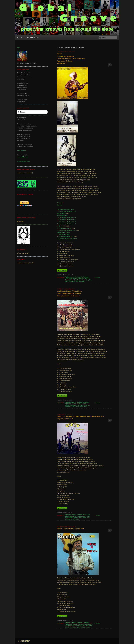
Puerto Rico (85, 280)
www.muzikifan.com (22, 157)
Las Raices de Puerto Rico (65, 209)
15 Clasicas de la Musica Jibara (67, 239)
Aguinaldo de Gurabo (86, 624)
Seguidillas (68, 407)
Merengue (87, 516)
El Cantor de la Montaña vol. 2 (66, 230)
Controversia (69, 405)
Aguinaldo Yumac (81, 404)
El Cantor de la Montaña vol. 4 (66, 224)
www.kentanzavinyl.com (23, 161)
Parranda (80, 405)
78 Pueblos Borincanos (64, 228)
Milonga (67, 518)
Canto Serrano (73, 516)
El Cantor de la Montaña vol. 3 (66, 222)
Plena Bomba (77, 280)
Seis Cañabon (82, 518)
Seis (90, 280)
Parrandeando (61, 213)
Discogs (59, 205)
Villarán (77, 519)
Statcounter (20, 221)
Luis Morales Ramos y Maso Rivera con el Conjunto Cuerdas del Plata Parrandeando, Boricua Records (69, 294)
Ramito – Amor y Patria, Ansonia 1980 (71, 529)
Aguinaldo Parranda (78, 279)
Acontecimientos (62, 215)
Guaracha (81, 516)
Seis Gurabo (84, 407)
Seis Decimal (69, 627)
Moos (18, 48)
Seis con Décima (88, 626)
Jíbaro (71, 280)
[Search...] (32, 112)
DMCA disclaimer (22, 151)
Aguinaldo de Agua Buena (72, 624)
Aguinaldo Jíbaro (82, 515)
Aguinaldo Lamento (71, 404)
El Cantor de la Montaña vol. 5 (66, 218)
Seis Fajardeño (77, 627)
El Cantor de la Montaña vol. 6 (66, 220)
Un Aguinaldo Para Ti (63, 232)
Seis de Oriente (80, 281)
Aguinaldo (68, 277)
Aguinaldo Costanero (83, 402)
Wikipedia (60, 203)
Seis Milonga (86, 627)
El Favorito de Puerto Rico (65, 237)
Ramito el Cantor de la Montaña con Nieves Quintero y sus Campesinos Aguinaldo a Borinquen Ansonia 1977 (71, 59)
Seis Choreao (76, 407)
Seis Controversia (70, 281)
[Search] (108, 38)
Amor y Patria (61, 226)
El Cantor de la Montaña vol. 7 (66, 211)
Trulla (72, 519)
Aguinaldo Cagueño (77, 277)
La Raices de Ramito (63, 234)
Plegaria (72, 626)
